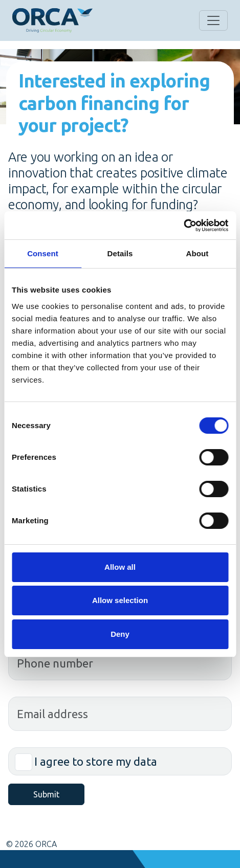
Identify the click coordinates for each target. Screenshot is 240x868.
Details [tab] (120, 253)
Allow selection (120, 600)
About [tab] (198, 253)
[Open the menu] (213, 20)
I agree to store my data (96, 761)
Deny (120, 634)
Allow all (120, 567)
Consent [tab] (43, 253)
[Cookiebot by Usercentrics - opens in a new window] (183, 226)
